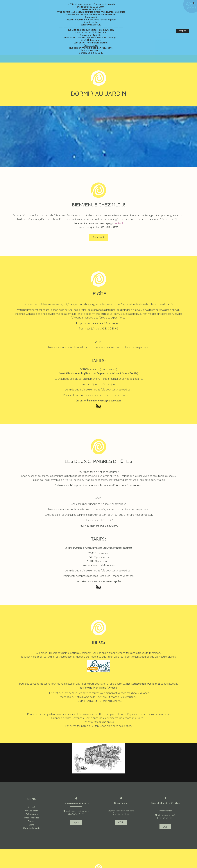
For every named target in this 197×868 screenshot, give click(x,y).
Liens (32, 783)
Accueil (32, 765)
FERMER (183, 31)
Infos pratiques (117, 12)
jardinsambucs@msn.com (78, 769)
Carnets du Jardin (32, 786)
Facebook (99, 195)
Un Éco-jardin (32, 769)
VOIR (76, 781)
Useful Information (91, 40)
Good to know (91, 45)
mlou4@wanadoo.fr (167, 773)
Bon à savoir (91, 17)
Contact (32, 779)
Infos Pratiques (32, 776)
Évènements (32, 772)
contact (118, 181)
